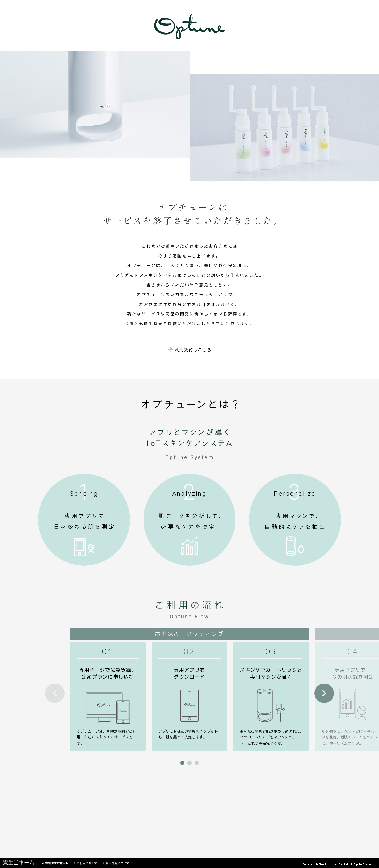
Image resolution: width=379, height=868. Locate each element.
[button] (182, 763)
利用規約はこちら (193, 350)
